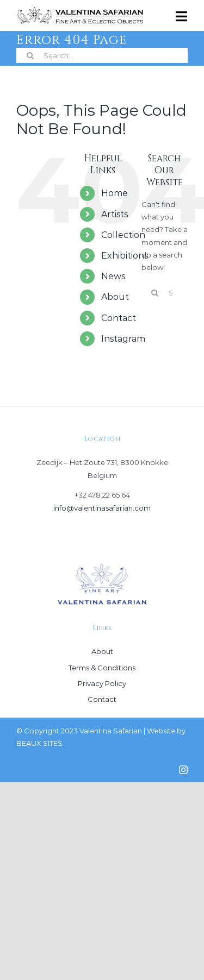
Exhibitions (125, 256)
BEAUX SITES (39, 743)
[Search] (30, 55)
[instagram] (183, 770)
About (115, 297)
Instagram (123, 339)
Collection (123, 235)
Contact (119, 318)
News (113, 276)
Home (115, 193)
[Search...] (102, 55)
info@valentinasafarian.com (102, 508)
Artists (115, 214)
